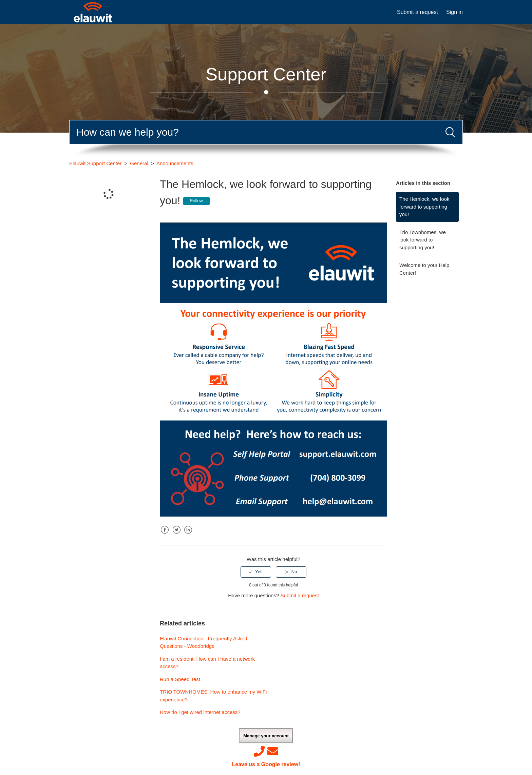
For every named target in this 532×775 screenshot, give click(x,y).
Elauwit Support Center (95, 163)
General (139, 163)
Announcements (175, 163)
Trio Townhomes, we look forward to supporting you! (423, 240)
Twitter (176, 535)
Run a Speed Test (180, 679)
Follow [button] (196, 201)
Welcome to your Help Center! (424, 269)
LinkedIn (188, 535)
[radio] (256, 572)
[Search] (254, 132)
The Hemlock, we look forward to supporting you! (424, 207)
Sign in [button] (454, 12)
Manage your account (266, 736)
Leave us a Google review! (266, 764)
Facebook (165, 535)
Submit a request (417, 12)
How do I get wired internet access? (200, 712)
